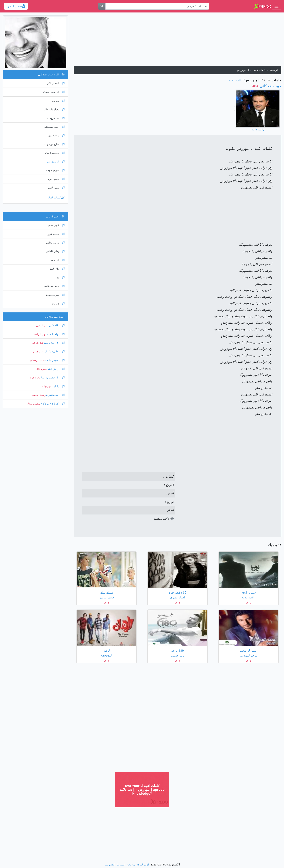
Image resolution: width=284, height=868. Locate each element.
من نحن (131, 865)
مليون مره (56, 179)
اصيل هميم (39, 352)
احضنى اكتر (56, 83)
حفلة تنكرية (55, 395)
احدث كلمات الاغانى (54, 317)
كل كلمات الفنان (56, 198)
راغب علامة (235, 80)
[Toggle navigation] (276, 6)
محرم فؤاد (42, 369)
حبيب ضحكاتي (270, 86)
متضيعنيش (56, 136)
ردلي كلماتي (55, 251)
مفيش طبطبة (54, 360)
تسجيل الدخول (16, 6)
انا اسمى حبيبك (54, 92)
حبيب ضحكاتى (54, 127)
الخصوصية (110, 865)
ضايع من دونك (54, 144)
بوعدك (58, 277)
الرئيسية (274, 70)
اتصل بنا (121, 865)
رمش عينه (56, 369)
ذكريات (58, 101)
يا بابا (59, 386)
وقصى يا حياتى (54, 153)
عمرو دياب (48, 386)
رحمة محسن (39, 395)
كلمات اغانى (259, 70)
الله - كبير (56, 326)
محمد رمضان (37, 360)
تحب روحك (56, 118)
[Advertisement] (177, 41)
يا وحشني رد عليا (53, 378)
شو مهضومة (55, 170)
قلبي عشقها (56, 225)
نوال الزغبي (42, 326)
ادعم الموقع (143, 865)
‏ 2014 (255, 86)
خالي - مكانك (54, 352)
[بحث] (102, 6)
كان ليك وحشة (54, 343)
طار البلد (57, 269)
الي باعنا (58, 260)
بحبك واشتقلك (54, 110)
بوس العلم (56, 188)
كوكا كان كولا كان (52, 404)
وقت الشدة (55, 334)
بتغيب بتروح (56, 234)
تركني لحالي (55, 243)
